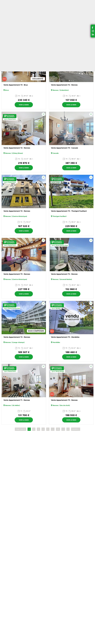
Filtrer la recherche (24, 38)
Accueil (16, 25)
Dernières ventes (45, 16)
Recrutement (77, 2)
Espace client (54, 6)
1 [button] (22, 81)
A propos (52, 2)
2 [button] (24, 81)
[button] (93, 28)
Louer (32, 16)
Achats (22, 25)
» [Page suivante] (68, 429)
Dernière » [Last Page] (76, 429)
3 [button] (26, 81)
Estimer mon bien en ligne (47, 9)
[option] (24, 65)
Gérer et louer (73, 16)
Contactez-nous (65, 2)
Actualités (43, 2)
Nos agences (20, 20)
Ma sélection (40, 6)
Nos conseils (31, 2)
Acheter (23, 16)
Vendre (60, 16)
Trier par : (83, 43)
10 (58, 429)
